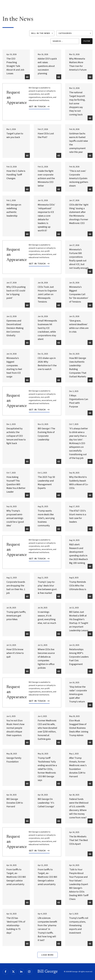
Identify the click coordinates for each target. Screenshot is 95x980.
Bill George (48, 972)
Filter (87, 41)
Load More (47, 955)
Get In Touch (38, 107)
